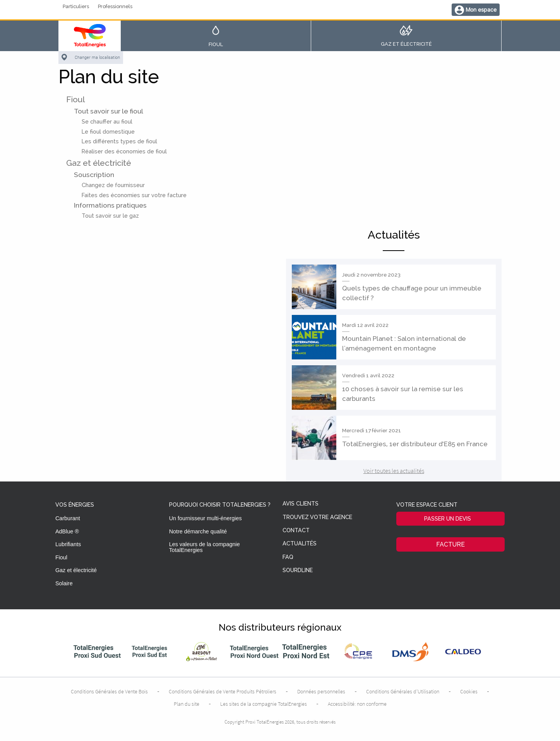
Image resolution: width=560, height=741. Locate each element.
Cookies (469, 691)
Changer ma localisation (97, 58)
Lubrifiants (68, 544)
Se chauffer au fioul (107, 121)
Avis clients (301, 504)
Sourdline (298, 570)
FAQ (288, 557)
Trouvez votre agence (317, 517)
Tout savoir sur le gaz (110, 216)
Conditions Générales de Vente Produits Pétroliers (223, 691)
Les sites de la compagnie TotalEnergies (264, 704)
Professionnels (115, 7)
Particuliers (76, 7)
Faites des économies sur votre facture (134, 195)
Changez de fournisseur (113, 185)
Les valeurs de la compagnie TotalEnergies (205, 547)
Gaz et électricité (99, 163)
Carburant (68, 518)
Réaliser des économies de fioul (124, 151)
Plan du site (187, 704)
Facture (450, 544)
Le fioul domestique (108, 132)
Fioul (75, 99)
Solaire (64, 583)
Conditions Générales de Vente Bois (109, 691)
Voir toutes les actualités (394, 471)
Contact (296, 530)
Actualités (300, 544)
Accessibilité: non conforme (357, 704)
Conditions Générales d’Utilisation (403, 691)
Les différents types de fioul (119, 141)
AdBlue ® (67, 531)
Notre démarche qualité (198, 531)
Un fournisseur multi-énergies (206, 518)
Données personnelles (321, 691)
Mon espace (481, 9)
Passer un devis (448, 518)
